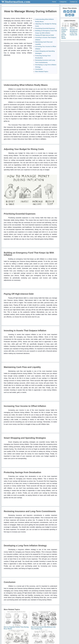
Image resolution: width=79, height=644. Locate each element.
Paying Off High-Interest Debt (44, 35)
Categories (63, 2)
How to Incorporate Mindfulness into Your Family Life (74, 30)
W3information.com (16, 2)
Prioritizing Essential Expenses (45, 28)
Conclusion (39, 69)
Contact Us (74, 2)
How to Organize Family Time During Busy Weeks (65, 31)
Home (54, 2)
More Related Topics (42, 71)
